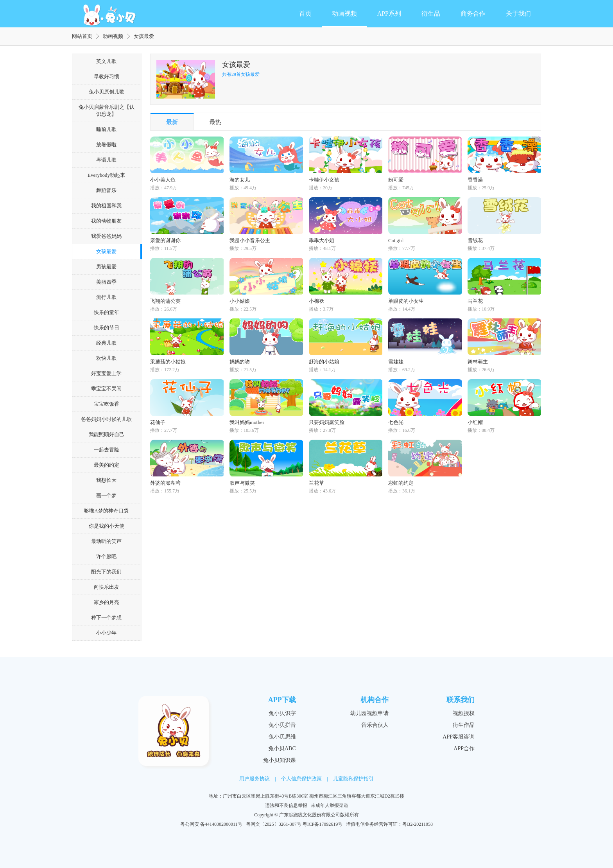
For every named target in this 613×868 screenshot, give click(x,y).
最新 (172, 122)
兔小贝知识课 (280, 760)
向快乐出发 (107, 587)
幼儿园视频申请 (369, 713)
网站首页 (82, 36)
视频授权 (464, 713)
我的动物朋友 (106, 221)
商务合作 (473, 13)
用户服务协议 (255, 779)
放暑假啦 (106, 145)
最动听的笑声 (106, 541)
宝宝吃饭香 (107, 404)
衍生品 (431, 13)
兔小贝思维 (282, 737)
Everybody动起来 (106, 175)
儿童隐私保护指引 (353, 779)
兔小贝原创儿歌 (107, 92)
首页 (305, 13)
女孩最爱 (106, 251)
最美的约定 (107, 465)
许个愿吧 (106, 556)
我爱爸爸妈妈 (106, 236)
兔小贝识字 (282, 713)
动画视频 (344, 13)
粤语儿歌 (106, 160)
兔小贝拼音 (282, 725)
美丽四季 (106, 282)
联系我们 (461, 700)
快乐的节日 (107, 328)
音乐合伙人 (375, 725)
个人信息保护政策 (301, 779)
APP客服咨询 (459, 737)
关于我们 (518, 13)
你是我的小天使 (107, 526)
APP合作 (464, 748)
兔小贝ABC (282, 748)
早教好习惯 (107, 76)
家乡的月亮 (107, 602)
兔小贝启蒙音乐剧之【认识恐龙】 (107, 111)
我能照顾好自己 (107, 434)
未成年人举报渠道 (330, 805)
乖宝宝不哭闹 (106, 389)
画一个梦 (106, 495)
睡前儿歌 (106, 129)
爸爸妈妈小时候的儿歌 (106, 419)
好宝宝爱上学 (106, 373)
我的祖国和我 (106, 206)
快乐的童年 (107, 312)
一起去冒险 (107, 450)
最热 (215, 122)
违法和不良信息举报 (286, 805)
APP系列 (389, 13)
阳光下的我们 (106, 572)
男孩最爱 (106, 267)
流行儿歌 (106, 297)
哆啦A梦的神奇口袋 (106, 511)
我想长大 (106, 480)
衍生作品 (464, 725)
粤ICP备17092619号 (323, 824)
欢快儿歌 (106, 358)
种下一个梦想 (106, 617)
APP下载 (282, 700)
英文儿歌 (106, 61)
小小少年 (106, 633)
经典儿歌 (106, 343)
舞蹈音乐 (106, 190)
